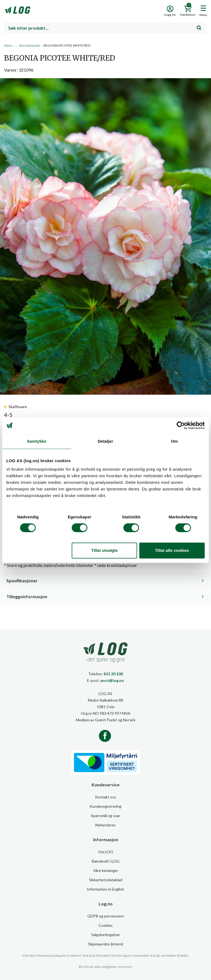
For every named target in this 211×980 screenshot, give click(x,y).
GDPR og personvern (106, 916)
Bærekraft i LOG (106, 861)
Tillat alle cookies (172, 550)
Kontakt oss (106, 797)
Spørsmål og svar (105, 816)
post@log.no (112, 680)
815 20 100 (113, 674)
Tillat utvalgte (104, 550)
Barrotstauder (30, 45)
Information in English (105, 889)
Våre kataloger (106, 870)
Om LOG (106, 852)
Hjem (8, 45)
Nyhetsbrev (105, 825)
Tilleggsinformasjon (27, 596)
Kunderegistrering (105, 806)
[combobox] (105, 28)
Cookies (106, 925)
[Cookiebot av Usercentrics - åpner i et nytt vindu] (181, 425)
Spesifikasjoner (22, 581)
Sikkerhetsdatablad (106, 880)
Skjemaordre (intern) (106, 944)
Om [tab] (174, 441)
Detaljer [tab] (105, 441)
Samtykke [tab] (37, 441)
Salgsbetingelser (106, 935)
